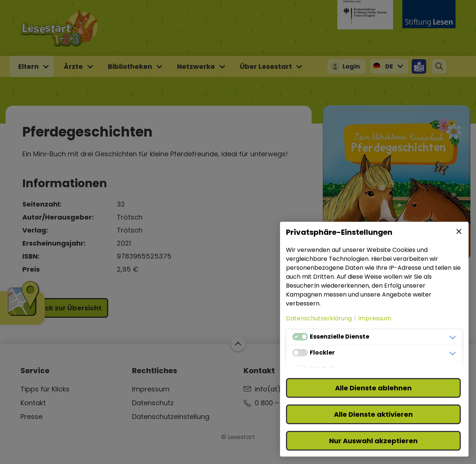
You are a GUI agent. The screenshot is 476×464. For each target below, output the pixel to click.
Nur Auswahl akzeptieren (373, 441)
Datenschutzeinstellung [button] (171, 417)
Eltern (28, 66)
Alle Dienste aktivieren (373, 414)
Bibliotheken (130, 66)
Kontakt (33, 403)
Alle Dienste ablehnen (373, 388)
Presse (31, 417)
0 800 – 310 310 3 (282, 403)
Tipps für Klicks (45, 389)
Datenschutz (153, 403)
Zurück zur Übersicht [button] (65, 308)
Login (351, 66)
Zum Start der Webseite (238, 344)
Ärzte (73, 66)
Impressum (151, 389)
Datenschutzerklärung (319, 318)
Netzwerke (196, 66)
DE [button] (389, 66)
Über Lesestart (266, 66)
